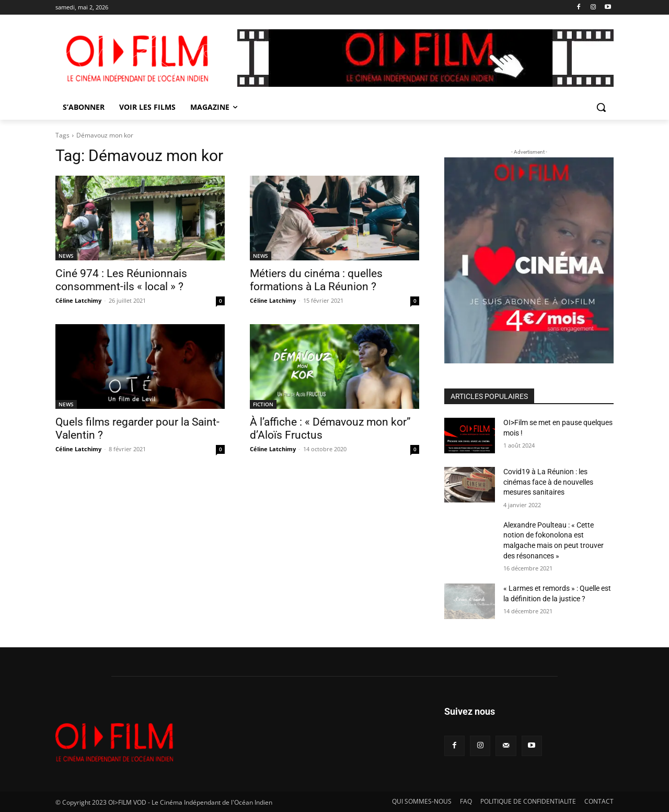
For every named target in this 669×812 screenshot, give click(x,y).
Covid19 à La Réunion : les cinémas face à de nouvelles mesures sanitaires (548, 482)
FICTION (263, 404)
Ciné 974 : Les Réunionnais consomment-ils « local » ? (121, 280)
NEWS (66, 256)
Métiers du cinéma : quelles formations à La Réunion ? (316, 280)
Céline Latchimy (78, 300)
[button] (601, 107)
